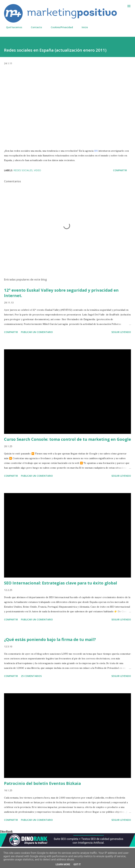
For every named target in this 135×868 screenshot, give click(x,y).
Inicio (83, 27)
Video (37, 170)
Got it (77, 864)
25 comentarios (31, 676)
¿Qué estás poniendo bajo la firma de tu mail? (50, 639)
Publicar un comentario (37, 332)
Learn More (63, 864)
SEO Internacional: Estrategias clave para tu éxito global (61, 583)
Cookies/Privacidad (60, 27)
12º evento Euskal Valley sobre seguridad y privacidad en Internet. (61, 293)
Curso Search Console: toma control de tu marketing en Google (67, 439)
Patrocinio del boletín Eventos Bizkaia (42, 783)
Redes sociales (23, 170)
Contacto (34, 27)
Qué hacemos (12, 27)
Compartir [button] (120, 170)
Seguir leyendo (121, 332)
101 (96, 151)
